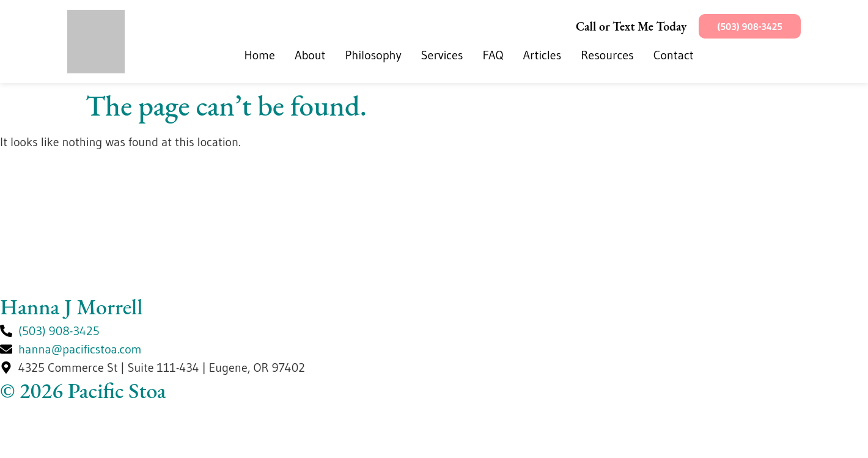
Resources (607, 55)
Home (259, 55)
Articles (542, 55)
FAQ (493, 55)
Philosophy (373, 55)
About (310, 55)
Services (442, 55)
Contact (674, 55)
